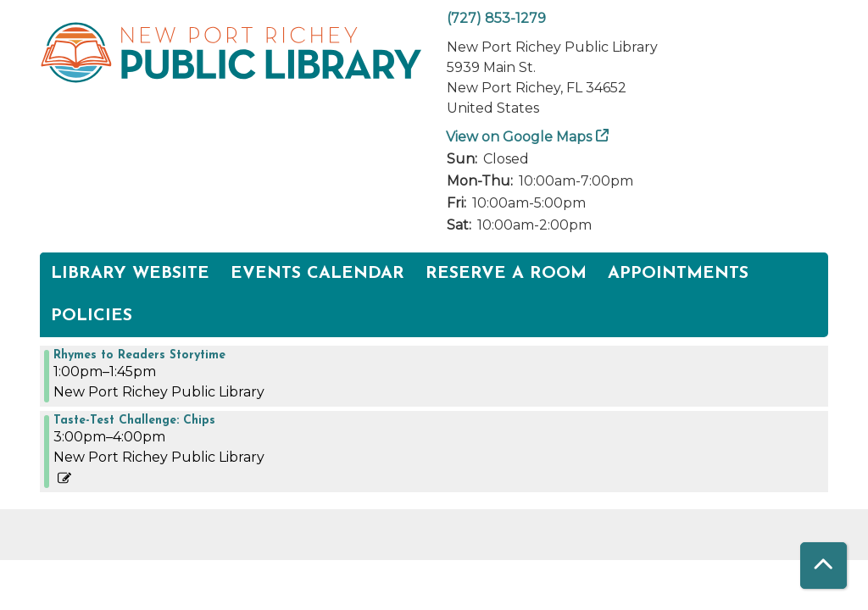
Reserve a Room (506, 274)
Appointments (678, 274)
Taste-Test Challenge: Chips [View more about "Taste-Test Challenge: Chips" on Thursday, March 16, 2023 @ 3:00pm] (134, 421)
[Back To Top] (823, 566)
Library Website (130, 274)
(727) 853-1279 (496, 18)
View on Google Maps (519, 137)
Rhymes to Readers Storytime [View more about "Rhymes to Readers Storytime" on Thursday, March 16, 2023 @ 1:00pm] (139, 356)
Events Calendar (317, 274)
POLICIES (92, 316)
